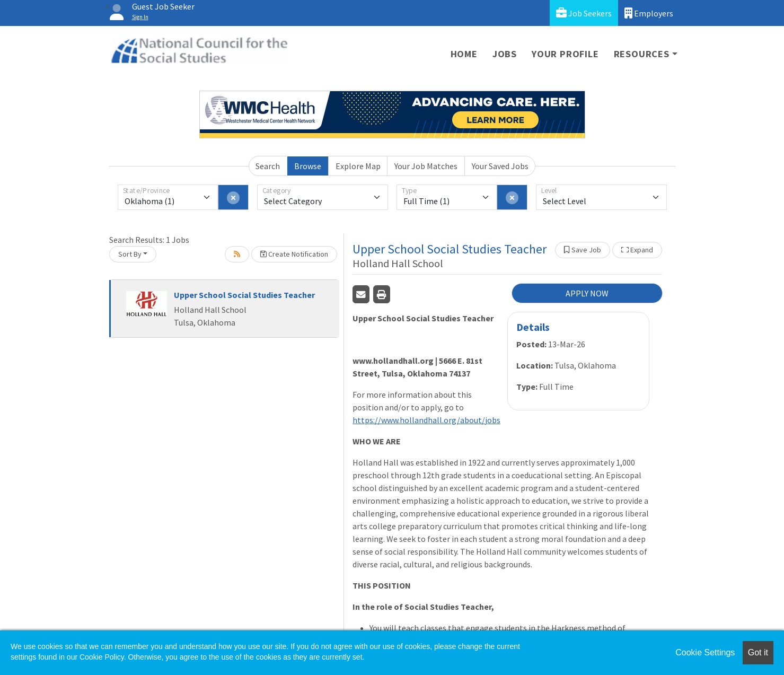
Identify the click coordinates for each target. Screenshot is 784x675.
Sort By (130, 254)
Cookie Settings (705, 652)
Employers (649, 13)
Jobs (505, 54)
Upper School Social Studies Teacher (244, 295)
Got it (758, 652)
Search (268, 166)
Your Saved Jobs (500, 166)
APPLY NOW (587, 293)
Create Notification (294, 254)
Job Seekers (584, 13)
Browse (308, 166)
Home (464, 54)
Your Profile (565, 54)
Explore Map (358, 166)
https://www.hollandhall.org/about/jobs (426, 420)
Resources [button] (642, 54)
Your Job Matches (426, 166)
